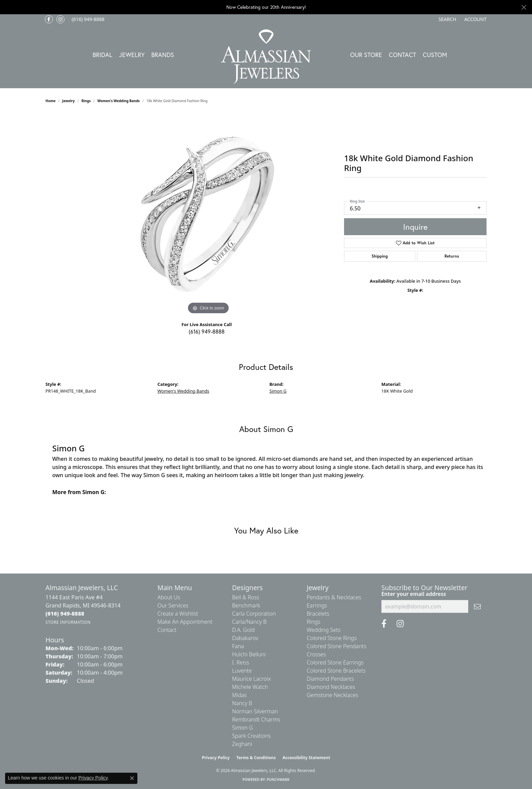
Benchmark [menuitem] (246, 605)
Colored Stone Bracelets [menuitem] (336, 671)
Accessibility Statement (306, 758)
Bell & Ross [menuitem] (246, 597)
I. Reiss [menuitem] (241, 662)
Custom (435, 55)
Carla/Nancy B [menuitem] (249, 622)
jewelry (68, 101)
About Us (169, 597)
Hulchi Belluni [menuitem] (249, 654)
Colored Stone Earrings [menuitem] (335, 662)
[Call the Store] (65, 614)
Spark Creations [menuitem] (251, 736)
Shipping (380, 256)
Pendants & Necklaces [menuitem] (334, 597)
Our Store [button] (366, 55)
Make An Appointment (185, 622)
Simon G (278, 391)
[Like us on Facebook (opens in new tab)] (49, 19)
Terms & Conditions (256, 758)
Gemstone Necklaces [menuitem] (332, 695)
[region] (208, 214)
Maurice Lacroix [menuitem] (251, 679)
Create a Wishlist (178, 614)
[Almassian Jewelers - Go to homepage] (266, 57)
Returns (452, 256)
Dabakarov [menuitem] (245, 638)
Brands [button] (163, 55)
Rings (86, 101)
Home (51, 101)
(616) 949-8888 (207, 331)
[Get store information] (68, 622)
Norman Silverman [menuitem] (255, 711)
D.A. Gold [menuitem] (243, 630)
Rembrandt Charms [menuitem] (256, 719)
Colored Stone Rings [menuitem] (332, 638)
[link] (87, 19)
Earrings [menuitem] (317, 605)
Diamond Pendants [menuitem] (330, 679)
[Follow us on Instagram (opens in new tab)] (60, 19)
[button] (446, 19)
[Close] (524, 7)
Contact (402, 55)
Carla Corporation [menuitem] (254, 614)
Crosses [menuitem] (316, 654)
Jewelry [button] (132, 55)
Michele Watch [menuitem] (250, 687)
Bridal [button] (102, 55)
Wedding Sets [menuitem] (324, 630)
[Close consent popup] (132, 778)
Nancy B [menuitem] (242, 703)
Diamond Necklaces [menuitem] (331, 687)
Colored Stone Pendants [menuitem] (337, 646)
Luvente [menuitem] (242, 671)
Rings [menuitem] (313, 622)
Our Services (173, 605)
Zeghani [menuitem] (242, 744)
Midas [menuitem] (239, 695)
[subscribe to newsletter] (477, 606)
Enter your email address (414, 594)
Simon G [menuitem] (242, 728)
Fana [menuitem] (238, 646)
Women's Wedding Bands (119, 101)
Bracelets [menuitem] (318, 614)
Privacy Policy (216, 758)
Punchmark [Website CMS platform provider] (278, 779)
